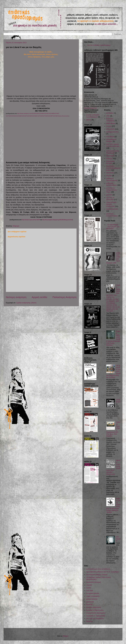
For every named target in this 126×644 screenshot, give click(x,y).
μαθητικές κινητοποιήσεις (112, 184)
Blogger (66, 636)
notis (108, 116)
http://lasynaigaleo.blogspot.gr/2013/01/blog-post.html (57, 220)
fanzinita (89, 604)
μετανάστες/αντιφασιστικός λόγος (112, 190)
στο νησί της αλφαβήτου (95, 618)
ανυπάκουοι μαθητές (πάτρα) (97, 575)
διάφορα (16, 226)
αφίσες (89, 120)
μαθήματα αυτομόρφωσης (112, 179)
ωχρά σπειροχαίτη (93, 596)
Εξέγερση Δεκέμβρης (110, 120)
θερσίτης (89, 621)
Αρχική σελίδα (39, 297)
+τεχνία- (89, 585)
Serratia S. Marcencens (95, 610)
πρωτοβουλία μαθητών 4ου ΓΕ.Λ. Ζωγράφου (103, 572)
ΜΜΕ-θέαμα (111, 123)
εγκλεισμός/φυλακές (111, 162)
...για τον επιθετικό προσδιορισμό (98, 45)
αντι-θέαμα (110, 137)
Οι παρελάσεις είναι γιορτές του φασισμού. (113, 227)
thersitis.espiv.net (90, 108)
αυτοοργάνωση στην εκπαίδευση (98, 569)
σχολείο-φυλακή (112, 209)
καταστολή (110, 173)
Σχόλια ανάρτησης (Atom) (26, 303)
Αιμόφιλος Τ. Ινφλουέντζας (96, 616)
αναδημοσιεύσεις (113, 132)
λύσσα (89, 588)
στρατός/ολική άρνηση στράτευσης (111, 204)
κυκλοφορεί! (118, 401)
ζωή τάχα (90, 590)
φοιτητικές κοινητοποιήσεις (112, 215)
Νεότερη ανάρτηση (16, 297)
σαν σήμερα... (118, 539)
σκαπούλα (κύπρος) (94, 582)
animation (110, 113)
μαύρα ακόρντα (92, 599)
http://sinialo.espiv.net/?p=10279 (31, 220)
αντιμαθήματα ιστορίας (111, 140)
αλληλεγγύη (111, 129)
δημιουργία (110, 156)
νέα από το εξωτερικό (110, 198)
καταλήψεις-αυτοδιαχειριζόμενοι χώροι (113, 168)
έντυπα (109, 126)
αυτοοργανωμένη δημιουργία (113, 152)
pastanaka (90, 602)
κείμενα (109, 176)
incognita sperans (93, 593)
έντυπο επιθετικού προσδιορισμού (93, 116)
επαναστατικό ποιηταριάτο (96, 613)
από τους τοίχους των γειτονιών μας (113, 145)
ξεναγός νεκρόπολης (94, 607)
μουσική (109, 195)
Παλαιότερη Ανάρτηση (65, 297)
